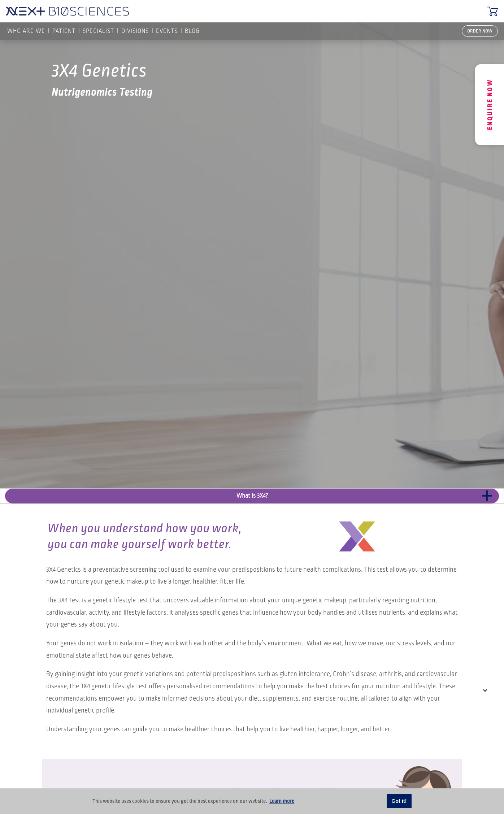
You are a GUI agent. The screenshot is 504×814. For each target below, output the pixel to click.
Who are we (26, 31)
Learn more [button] (282, 801)
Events (167, 31)
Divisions (135, 31)
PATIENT (64, 31)
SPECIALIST (98, 31)
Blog (192, 31)
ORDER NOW (480, 31)
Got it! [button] (399, 801)
